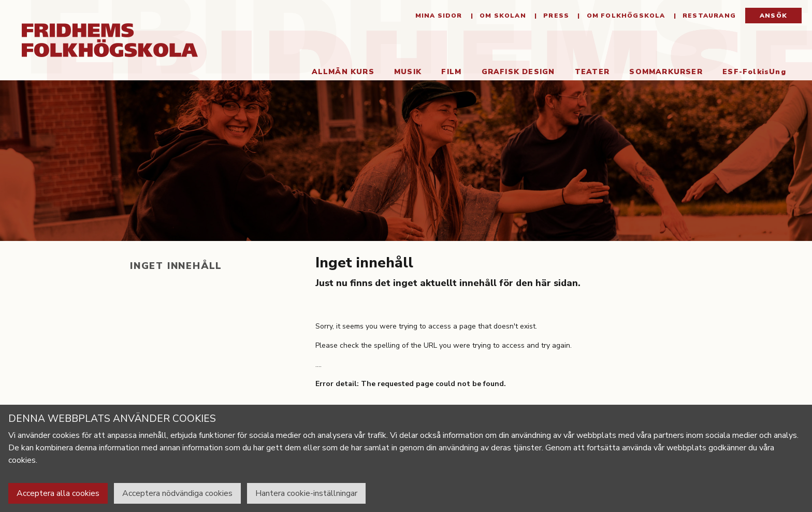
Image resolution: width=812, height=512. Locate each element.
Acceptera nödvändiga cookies (177, 493)
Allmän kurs (343, 72)
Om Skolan (502, 16)
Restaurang (708, 16)
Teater (592, 72)
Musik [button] (408, 72)
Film (451, 72)
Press (555, 16)
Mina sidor (439, 16)
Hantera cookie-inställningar (306, 493)
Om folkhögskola (625, 16)
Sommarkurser (666, 72)
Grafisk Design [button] (518, 72)
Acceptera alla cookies (58, 493)
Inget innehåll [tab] (176, 266)
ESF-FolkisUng (754, 72)
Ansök (773, 16)
